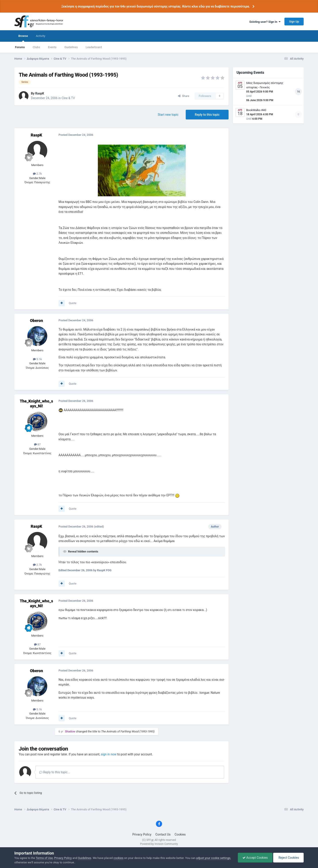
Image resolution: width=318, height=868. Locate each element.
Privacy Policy (142, 834)
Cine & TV (68, 98)
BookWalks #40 (256, 110)
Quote (73, 303)
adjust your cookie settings (213, 858)
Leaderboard (94, 47)
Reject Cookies (288, 858)
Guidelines (71, 47)
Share (184, 96)
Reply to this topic (207, 115)
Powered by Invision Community (159, 844)
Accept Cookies (255, 858)
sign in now (109, 754)
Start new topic (168, 115)
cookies (118, 858)
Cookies (180, 834)
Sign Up (294, 22)
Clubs (36, 47)
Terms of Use (44, 858)
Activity (41, 36)
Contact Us (163, 834)
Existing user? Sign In (265, 22)
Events (52, 47)
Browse (23, 38)
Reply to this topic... (55, 772)
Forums (20, 47)
